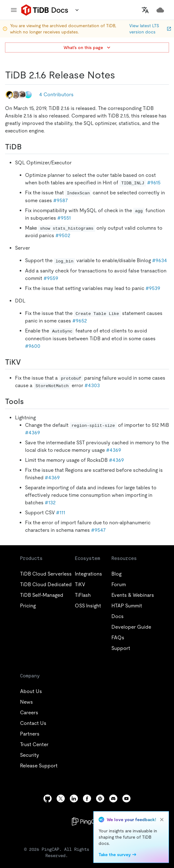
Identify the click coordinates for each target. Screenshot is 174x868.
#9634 (160, 260)
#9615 (154, 183)
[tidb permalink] (27, 147)
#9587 (61, 200)
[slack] (100, 798)
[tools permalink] (29, 402)
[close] (162, 820)
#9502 (63, 235)
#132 (50, 503)
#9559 (51, 278)
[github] (48, 798)
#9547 (98, 530)
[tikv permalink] (26, 362)
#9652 (80, 321)
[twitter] (61, 798)
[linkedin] (74, 798)
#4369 (33, 433)
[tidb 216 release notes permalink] (120, 75)
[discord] (113, 798)
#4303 (92, 385)
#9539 (153, 288)
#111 (61, 513)
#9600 (33, 346)
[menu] (14, 10)
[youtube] (126, 798)
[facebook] (87, 798)
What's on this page (88, 47)
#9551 (64, 218)
